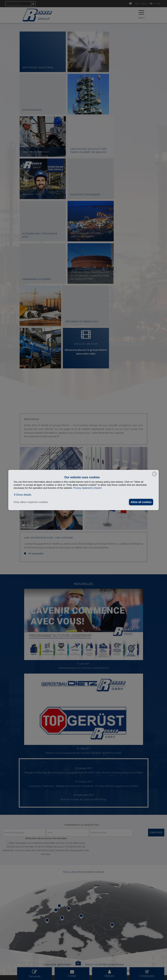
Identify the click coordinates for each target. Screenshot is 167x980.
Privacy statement (83, 488)
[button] (22, 495)
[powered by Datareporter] (154, 476)
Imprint (98, 488)
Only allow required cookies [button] (31, 502)
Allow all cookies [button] (141, 502)
